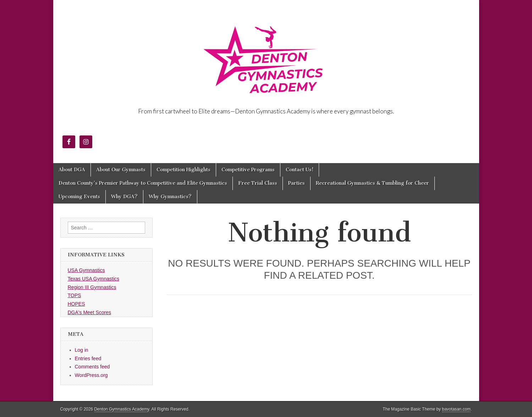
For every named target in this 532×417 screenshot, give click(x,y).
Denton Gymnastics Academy (122, 409)
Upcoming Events (79, 197)
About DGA (72, 170)
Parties (297, 183)
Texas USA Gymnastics (94, 279)
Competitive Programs (248, 170)
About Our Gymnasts (121, 170)
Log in (82, 350)
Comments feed (92, 367)
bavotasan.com (457, 409)
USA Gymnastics (86, 270)
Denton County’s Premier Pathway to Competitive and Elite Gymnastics (143, 183)
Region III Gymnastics (92, 287)
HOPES (76, 304)
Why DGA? (124, 197)
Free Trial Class (258, 183)
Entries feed (88, 358)
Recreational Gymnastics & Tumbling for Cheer (372, 183)
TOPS (75, 295)
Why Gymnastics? (170, 197)
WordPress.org (91, 375)
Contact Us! (300, 170)
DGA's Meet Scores (90, 312)
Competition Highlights (183, 170)
